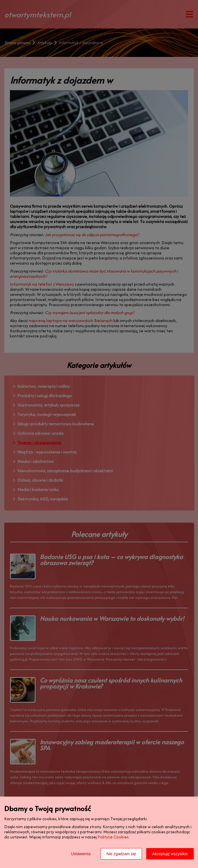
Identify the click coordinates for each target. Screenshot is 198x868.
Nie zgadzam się (121, 854)
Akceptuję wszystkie (170, 854)
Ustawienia (81, 854)
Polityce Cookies (113, 837)
